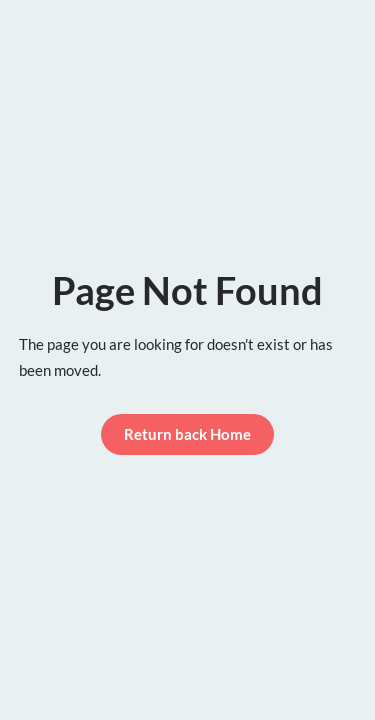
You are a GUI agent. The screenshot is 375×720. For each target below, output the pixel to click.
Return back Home (187, 434)
